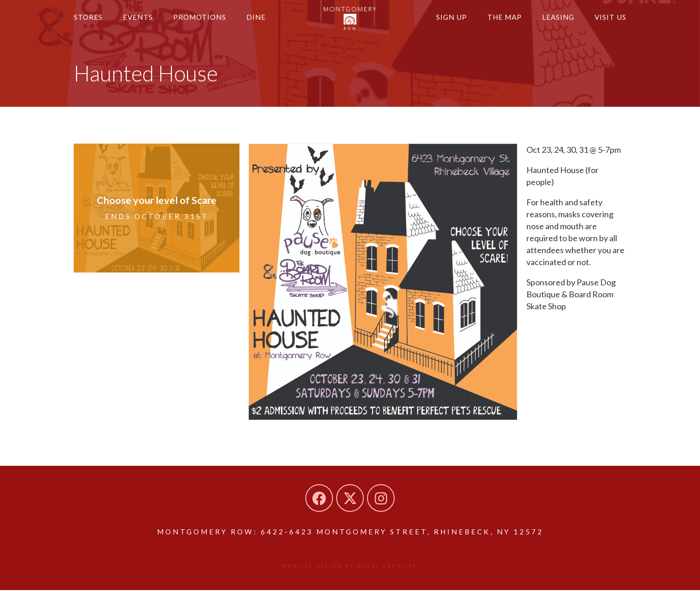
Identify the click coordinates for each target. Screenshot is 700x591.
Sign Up (443, 22)
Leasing (555, 22)
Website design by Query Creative (350, 567)
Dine (264, 22)
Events (141, 22)
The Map (499, 22)
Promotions (205, 22)
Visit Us (610, 22)
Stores (89, 22)
